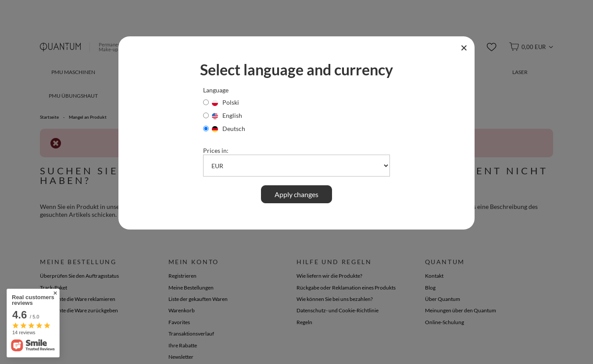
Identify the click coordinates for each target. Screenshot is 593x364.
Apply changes (296, 194)
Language (216, 90)
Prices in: (216, 150)
